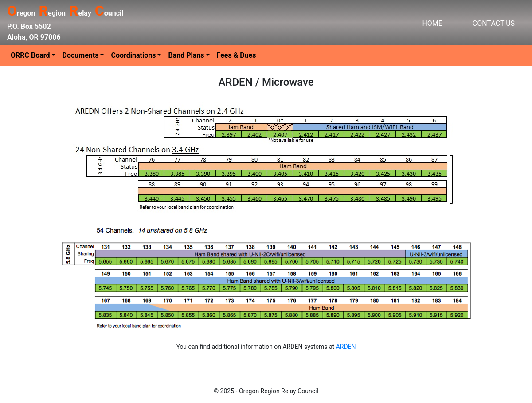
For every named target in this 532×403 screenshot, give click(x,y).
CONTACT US (494, 23)
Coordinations (133, 55)
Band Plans (186, 55)
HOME (432, 23)
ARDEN (346, 347)
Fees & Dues (237, 55)
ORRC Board (30, 55)
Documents (81, 55)
